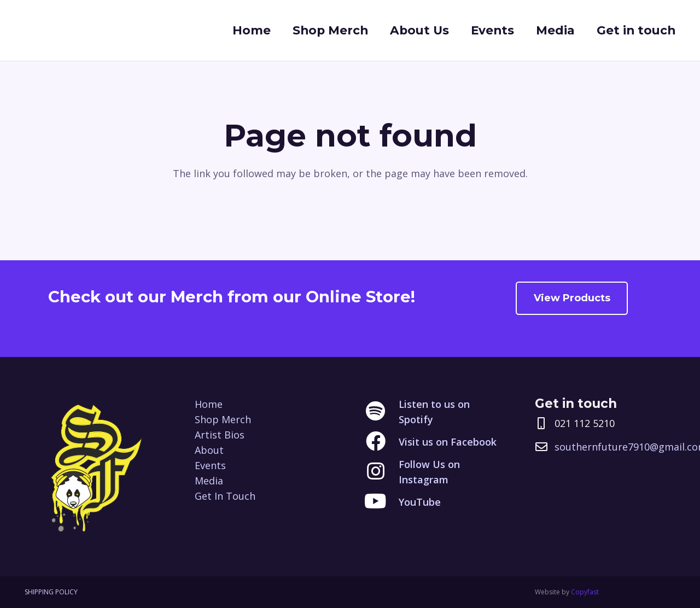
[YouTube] (382, 502)
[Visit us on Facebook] (382, 442)
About (209, 450)
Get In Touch (225, 496)
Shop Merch (223, 419)
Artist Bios (220, 435)
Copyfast (585, 592)
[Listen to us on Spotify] (382, 412)
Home (209, 404)
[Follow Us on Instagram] (382, 472)
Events (210, 465)
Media (209, 481)
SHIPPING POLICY (51, 592)
